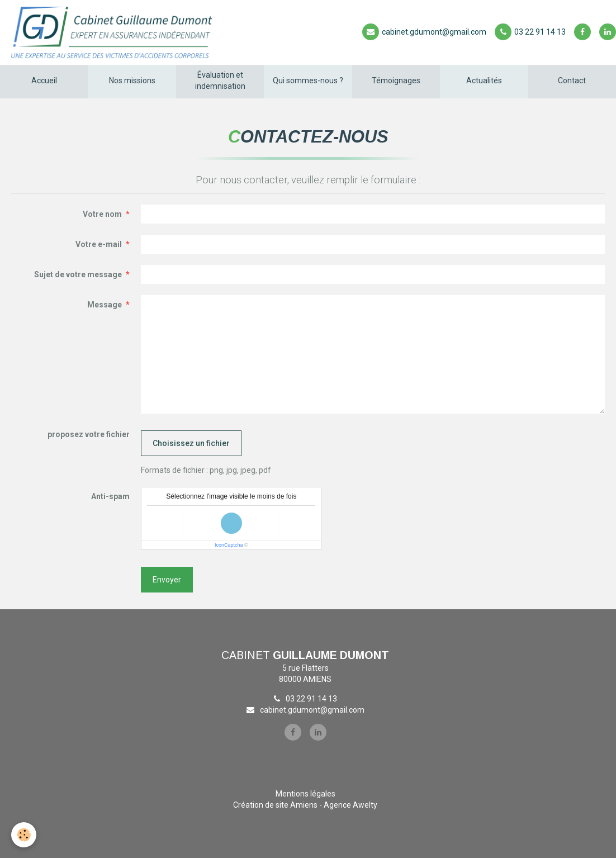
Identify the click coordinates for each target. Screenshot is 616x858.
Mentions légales (305, 794)
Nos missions (132, 80)
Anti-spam (110, 496)
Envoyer (167, 580)
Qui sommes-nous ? (308, 80)
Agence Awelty (350, 805)
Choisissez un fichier (191, 443)
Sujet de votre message (78, 274)
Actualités (484, 80)
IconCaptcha (229, 545)
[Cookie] (24, 835)
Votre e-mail (99, 244)
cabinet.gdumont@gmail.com (424, 32)
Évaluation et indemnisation (220, 80)
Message (105, 305)
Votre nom (102, 214)
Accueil (44, 80)
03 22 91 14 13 (530, 32)
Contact (572, 80)
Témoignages (396, 80)
